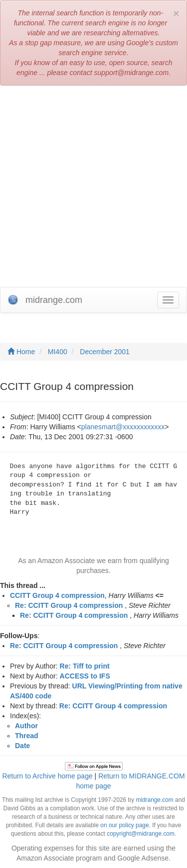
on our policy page (124, 825)
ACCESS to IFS (85, 676)
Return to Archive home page (47, 776)
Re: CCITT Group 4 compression (69, 605)
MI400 (58, 352)
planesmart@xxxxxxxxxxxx (123, 427)
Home (21, 352)
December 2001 (105, 352)
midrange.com (154, 800)
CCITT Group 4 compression (57, 595)
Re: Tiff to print (85, 666)
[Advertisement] (93, 189)
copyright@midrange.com (141, 834)
